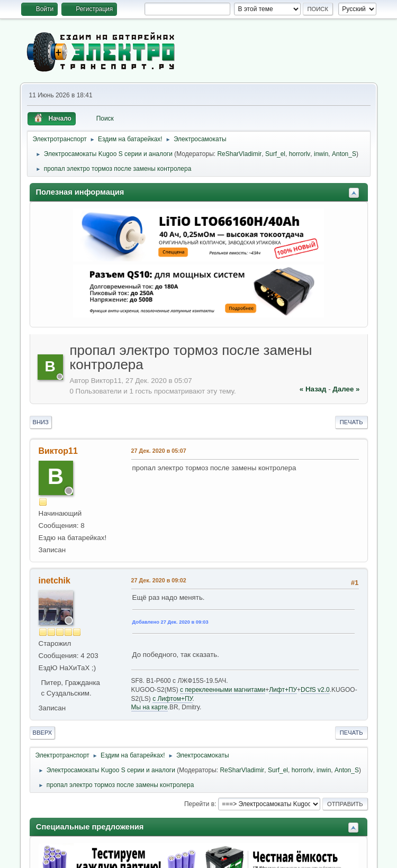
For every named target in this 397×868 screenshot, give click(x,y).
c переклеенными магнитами (223, 690)
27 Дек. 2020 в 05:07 (159, 451)
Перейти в (199, 804)
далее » (346, 389)
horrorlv (300, 154)
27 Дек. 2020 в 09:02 (159, 580)
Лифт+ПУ (283, 690)
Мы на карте (150, 707)
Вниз (41, 422)
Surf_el (275, 154)
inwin (321, 154)
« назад (313, 389)
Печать (351, 422)
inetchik (55, 581)
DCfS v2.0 (315, 690)
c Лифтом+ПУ (172, 699)
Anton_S (344, 154)
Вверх (43, 733)
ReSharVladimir (239, 154)
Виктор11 (58, 451)
